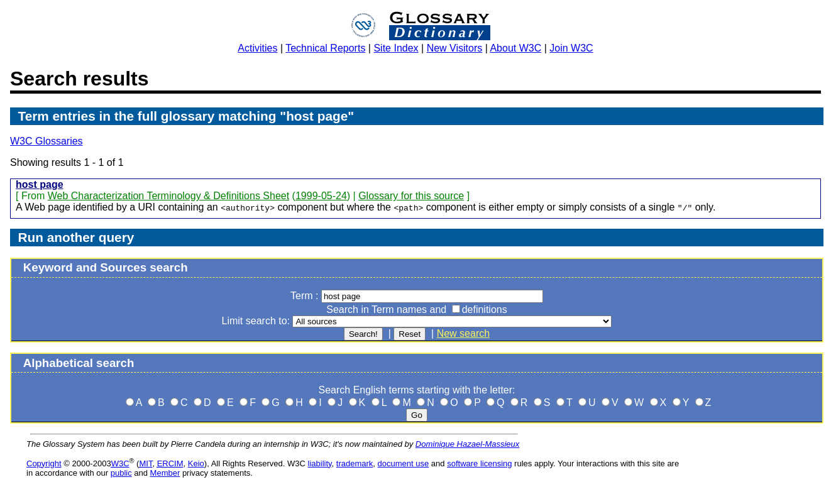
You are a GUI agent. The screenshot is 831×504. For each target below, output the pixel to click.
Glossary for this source (411, 196)
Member (165, 473)
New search (463, 333)
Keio (196, 463)
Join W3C (571, 48)
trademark (355, 463)
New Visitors (455, 48)
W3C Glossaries (47, 141)
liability (320, 463)
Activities (257, 48)
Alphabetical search (79, 363)
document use (404, 463)
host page (40, 184)
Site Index (396, 48)
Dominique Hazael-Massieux (467, 444)
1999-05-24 (321, 196)
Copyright (44, 463)
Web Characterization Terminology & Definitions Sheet (169, 196)
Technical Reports (325, 48)
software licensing (479, 463)
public (121, 473)
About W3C (515, 48)
